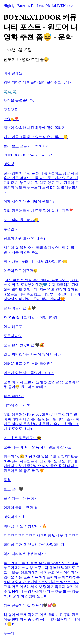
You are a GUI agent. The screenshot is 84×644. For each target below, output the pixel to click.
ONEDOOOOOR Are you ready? (28, 155)
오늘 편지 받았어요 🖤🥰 (24, 345)
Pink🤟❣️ (11, 119)
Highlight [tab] (10, 6)
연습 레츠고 (13, 327)
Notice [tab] (68, 6)
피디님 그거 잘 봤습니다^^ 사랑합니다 (34, 545)
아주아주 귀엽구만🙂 (21, 271)
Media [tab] (50, 6)
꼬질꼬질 (11, 110)
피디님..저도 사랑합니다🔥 (25, 526)
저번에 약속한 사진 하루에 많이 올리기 (34, 128)
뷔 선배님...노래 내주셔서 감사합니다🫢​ (35, 261)
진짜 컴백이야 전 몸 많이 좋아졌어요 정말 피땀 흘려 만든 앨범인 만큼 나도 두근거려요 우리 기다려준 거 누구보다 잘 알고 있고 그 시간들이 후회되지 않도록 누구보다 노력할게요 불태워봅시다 (41, 183)
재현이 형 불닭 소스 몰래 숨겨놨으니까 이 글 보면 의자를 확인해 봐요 (41, 250)
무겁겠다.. (12, 229)
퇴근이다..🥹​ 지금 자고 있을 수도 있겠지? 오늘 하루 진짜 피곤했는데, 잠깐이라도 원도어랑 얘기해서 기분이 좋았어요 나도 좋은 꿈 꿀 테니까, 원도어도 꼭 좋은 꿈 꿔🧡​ (41, 464)
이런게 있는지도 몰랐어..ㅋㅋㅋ (29, 373)
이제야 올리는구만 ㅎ (21, 508)
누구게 (9, 633)
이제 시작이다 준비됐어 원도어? (29, 201)
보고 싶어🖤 (13, 489)
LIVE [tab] (59, 6)
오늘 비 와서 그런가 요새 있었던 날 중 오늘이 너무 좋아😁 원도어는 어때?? (42, 384)
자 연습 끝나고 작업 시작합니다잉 (30, 317)
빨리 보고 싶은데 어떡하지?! (26, 146)
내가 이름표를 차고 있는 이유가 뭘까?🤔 (36, 137)
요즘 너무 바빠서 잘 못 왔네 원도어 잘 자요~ (39, 447)
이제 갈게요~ (14, 73)
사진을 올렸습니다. (19, 100)
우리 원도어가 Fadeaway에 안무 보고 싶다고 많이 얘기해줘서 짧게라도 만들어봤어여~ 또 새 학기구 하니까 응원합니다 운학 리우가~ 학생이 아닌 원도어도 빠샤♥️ (41, 422)
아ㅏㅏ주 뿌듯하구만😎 (22, 438)
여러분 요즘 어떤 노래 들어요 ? (28, 364)
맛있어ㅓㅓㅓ (14, 517)
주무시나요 (13, 336)
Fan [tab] (20, 6)
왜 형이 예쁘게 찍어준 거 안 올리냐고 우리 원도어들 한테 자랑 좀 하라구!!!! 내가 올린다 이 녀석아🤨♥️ (42, 619)
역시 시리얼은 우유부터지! (25, 554)
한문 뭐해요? (14, 396)
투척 (7, 480)
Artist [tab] (27, 6)
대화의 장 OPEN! (17, 405)
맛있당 (9, 164)
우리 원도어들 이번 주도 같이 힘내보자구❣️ (39, 211)
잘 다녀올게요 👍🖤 (20, 308)
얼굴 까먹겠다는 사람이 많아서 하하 (32, 354)
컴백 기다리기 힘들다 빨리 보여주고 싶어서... (39, 82)
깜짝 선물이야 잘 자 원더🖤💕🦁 (30, 605)
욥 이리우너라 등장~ (20, 498)
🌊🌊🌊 (10, 92)
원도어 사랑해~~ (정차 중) (24, 238)
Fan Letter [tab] (38, 6)
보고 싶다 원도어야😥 (21, 220)
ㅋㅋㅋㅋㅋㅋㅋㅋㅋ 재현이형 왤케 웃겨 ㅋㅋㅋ (41, 535)
